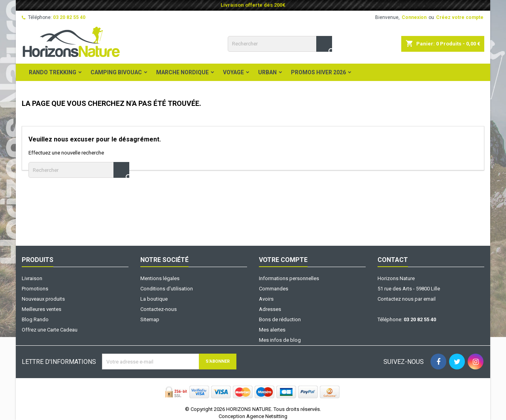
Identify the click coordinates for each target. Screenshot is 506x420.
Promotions (35, 289)
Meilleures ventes (42, 309)
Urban (267, 72)
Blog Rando (35, 319)
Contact (393, 260)
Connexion (414, 17)
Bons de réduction (280, 319)
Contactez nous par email (407, 299)
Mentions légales (160, 278)
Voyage (233, 72)
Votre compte (283, 260)
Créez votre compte (460, 17)
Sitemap (150, 319)
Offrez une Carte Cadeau (50, 330)
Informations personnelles (289, 278)
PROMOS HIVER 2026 (318, 72)
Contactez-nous (159, 309)
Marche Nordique (182, 72)
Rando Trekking (53, 72)
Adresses (270, 309)
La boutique (154, 299)
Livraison (32, 278)
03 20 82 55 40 (69, 17)
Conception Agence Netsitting (253, 416)
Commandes (274, 289)
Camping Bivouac (116, 72)
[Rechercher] (280, 44)
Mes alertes (272, 330)
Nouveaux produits (43, 299)
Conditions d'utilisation (167, 289)
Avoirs (266, 299)
